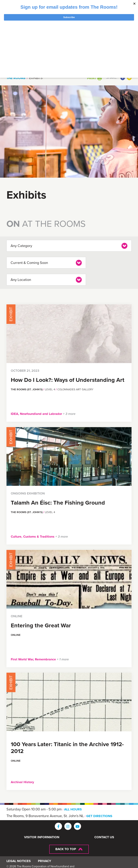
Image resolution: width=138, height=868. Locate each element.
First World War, (23, 658)
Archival (17, 781)
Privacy (45, 862)
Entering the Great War (41, 624)
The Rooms (16, 78)
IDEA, (15, 413)
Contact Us (104, 836)
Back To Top (66, 848)
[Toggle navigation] (111, 41)
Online (16, 634)
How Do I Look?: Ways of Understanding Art (68, 379)
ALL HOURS (73, 808)
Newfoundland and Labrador (41, 413)
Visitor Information (42, 836)
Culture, (17, 536)
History (29, 781)
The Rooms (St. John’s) (27, 389)
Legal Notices (19, 862)
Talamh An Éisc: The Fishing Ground (58, 502)
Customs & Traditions (39, 536)
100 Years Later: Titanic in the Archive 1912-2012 (67, 747)
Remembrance (46, 658)
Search (117, 62)
